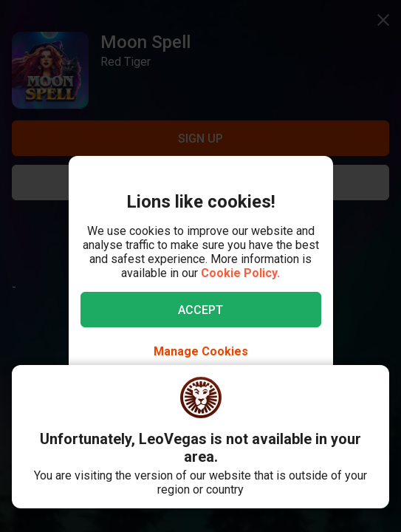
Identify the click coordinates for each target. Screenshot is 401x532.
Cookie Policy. (240, 273)
